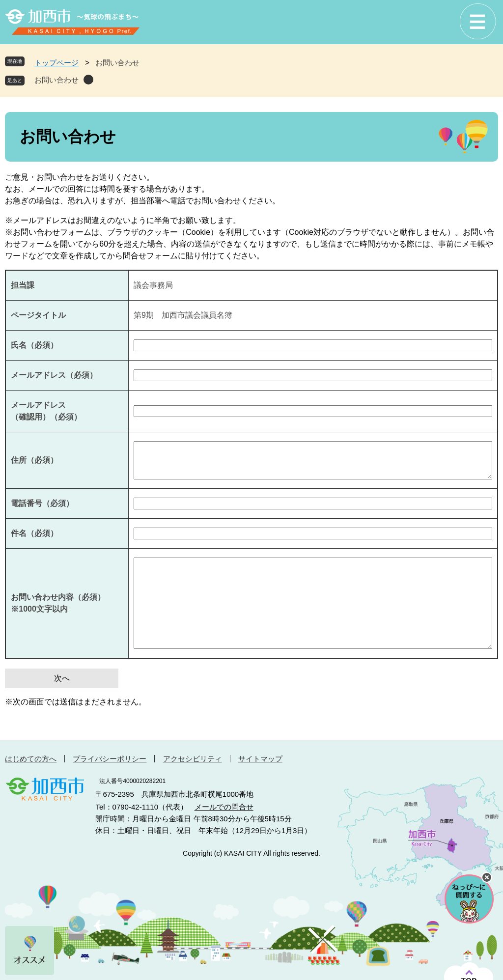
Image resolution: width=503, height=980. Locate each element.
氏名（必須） (34, 345)
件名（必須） (34, 533)
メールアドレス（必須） (54, 375)
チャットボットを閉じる (487, 877)
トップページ (56, 63)
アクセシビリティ (193, 759)
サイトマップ (260, 759)
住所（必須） (34, 460)
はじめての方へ (31, 759)
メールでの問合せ (224, 807)
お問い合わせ (56, 80)
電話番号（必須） (42, 503)
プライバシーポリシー (110, 759)
